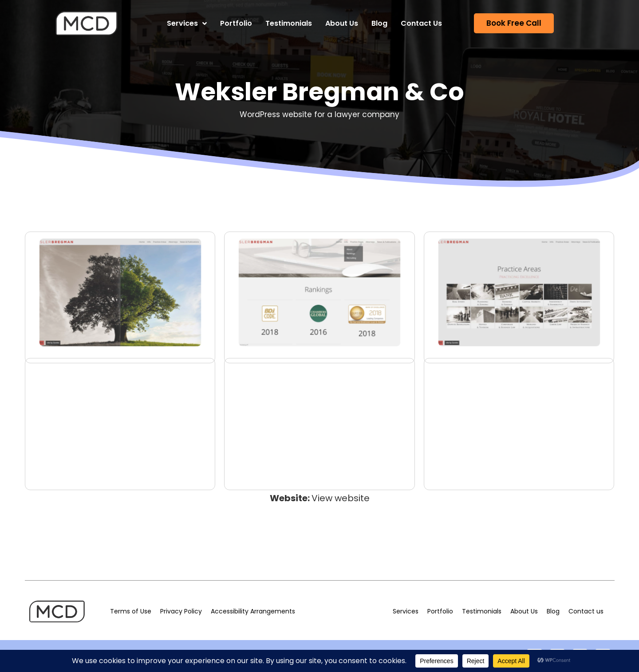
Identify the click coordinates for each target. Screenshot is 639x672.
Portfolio (236, 23)
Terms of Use (131, 611)
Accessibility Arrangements (253, 611)
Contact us (586, 611)
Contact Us (421, 23)
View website (341, 498)
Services (187, 24)
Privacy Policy (181, 611)
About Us (342, 23)
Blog (379, 23)
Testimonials (289, 23)
